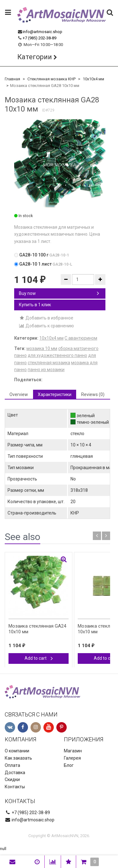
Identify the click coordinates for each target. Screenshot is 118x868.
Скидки (12, 779)
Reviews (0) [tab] (93, 394)
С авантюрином (81, 338)
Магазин (73, 751)
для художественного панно (57, 355)
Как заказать (18, 758)
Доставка (15, 773)
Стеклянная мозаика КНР (51, 79)
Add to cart (39, 658)
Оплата (12, 765)
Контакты (15, 787)
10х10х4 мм (93, 79)
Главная (12, 79)
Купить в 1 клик (35, 305)
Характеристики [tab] (55, 394)
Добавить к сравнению (46, 326)
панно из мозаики (46, 370)
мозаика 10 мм (42, 348)
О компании (17, 751)
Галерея (72, 758)
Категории (35, 57)
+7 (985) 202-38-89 (39, 38)
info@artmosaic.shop (42, 32)
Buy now (59, 293)
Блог (69, 765)
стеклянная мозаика (49, 363)
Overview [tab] (19, 394)
